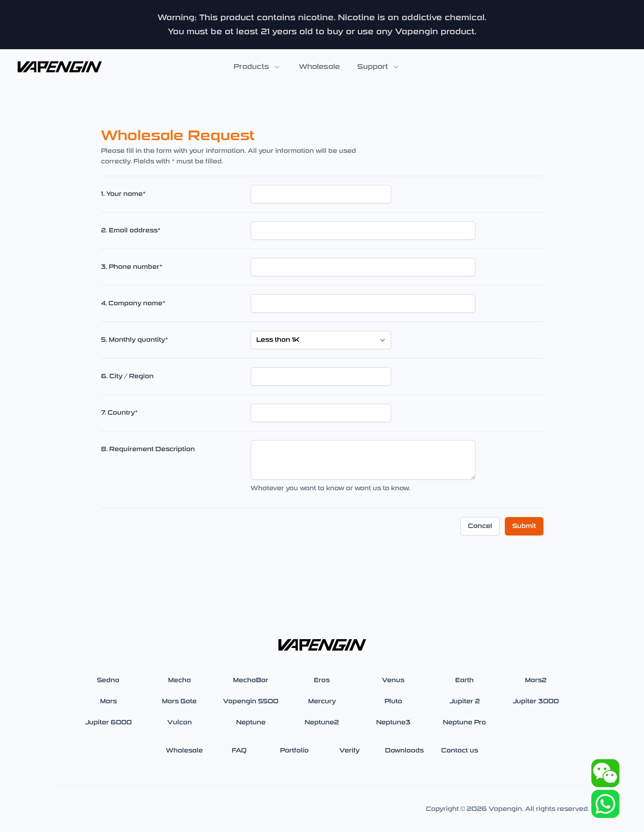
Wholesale (319, 67)
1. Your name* (123, 194)
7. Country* (119, 413)
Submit (524, 526)
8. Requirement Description (148, 449)
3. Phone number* (132, 267)
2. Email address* (131, 230)
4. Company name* (133, 303)
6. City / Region (127, 376)
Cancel (480, 526)
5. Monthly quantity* (135, 340)
